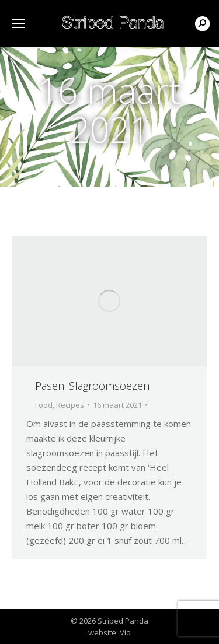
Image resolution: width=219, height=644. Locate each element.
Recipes (70, 405)
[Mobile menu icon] (19, 23)
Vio (125, 632)
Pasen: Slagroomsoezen (92, 386)
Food (44, 405)
